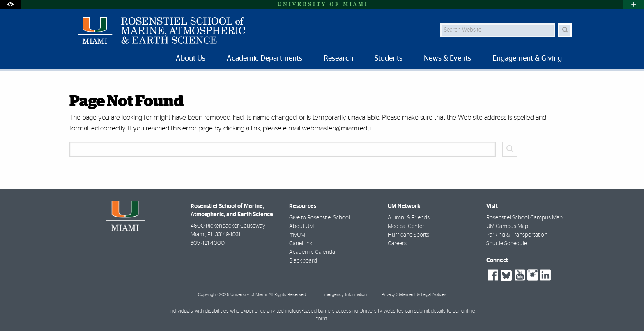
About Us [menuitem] (191, 59)
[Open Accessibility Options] (10, 4)
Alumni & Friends (409, 218)
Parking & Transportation (517, 235)
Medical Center (406, 226)
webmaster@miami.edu (336, 128)
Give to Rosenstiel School (320, 218)
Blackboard (303, 261)
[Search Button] (565, 30)
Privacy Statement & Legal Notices (414, 295)
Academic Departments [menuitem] (264, 59)
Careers (397, 244)
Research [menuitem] (338, 59)
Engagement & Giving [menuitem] (527, 59)
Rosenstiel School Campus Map (524, 218)
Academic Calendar (313, 252)
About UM (301, 226)
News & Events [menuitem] (447, 59)
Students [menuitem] (389, 59)
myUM (297, 235)
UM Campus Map (507, 226)
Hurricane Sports (408, 235)
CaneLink (301, 244)
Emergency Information (344, 295)
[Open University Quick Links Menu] (634, 4)
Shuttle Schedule (507, 244)
